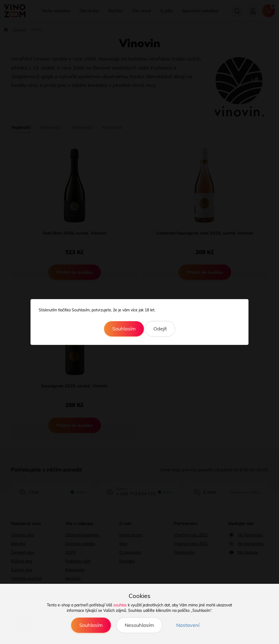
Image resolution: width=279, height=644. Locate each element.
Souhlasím (124, 329)
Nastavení (188, 625)
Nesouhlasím (139, 625)
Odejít (160, 329)
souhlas (120, 605)
